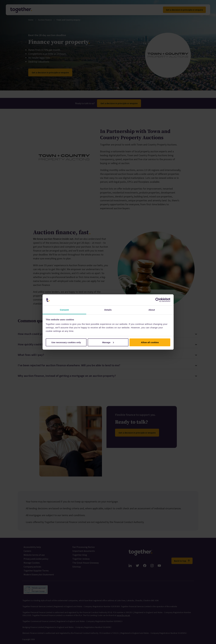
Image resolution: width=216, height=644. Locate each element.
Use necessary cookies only (66, 342)
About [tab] (152, 310)
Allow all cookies (150, 342)
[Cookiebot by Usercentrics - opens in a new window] (158, 300)
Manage (108, 342)
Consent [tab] (64, 310)
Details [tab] (108, 310)
